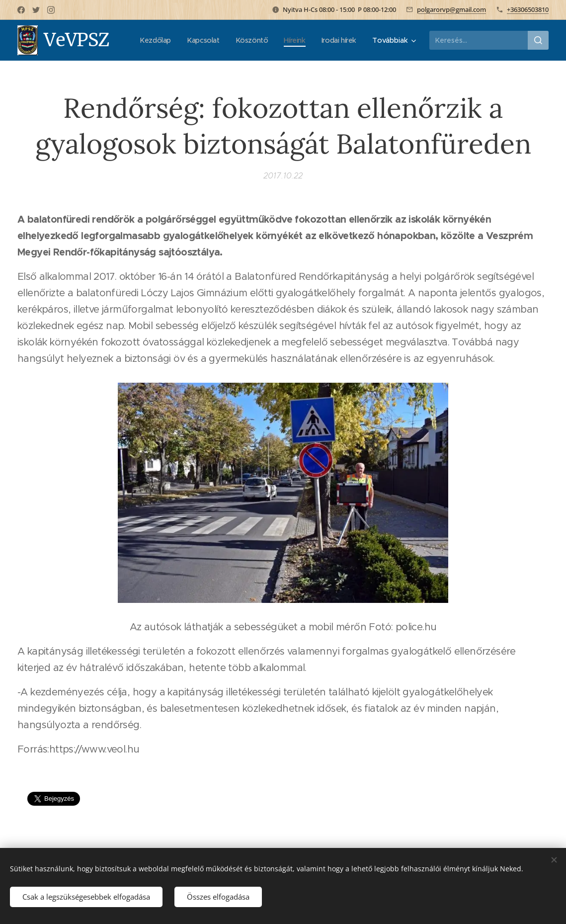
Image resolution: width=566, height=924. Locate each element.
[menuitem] (150, 40)
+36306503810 (528, 9)
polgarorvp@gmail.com (451, 9)
